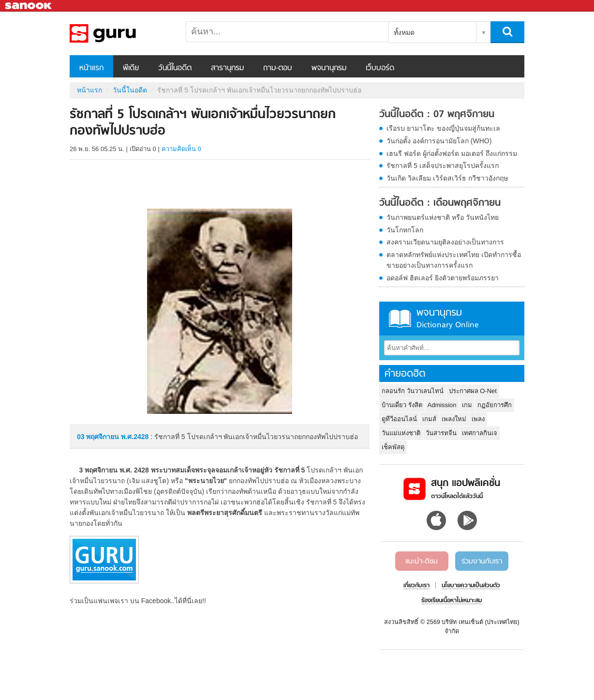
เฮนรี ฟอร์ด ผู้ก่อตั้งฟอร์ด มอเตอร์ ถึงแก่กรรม (452, 153)
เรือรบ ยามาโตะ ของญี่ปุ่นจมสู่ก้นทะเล (443, 128)
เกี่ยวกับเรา (416, 586)
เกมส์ (429, 419)
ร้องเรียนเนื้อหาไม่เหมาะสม (452, 601)
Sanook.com (29, 6)
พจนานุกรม (329, 68)
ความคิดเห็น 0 (181, 149)
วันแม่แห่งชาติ (401, 433)
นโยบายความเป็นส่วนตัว (471, 586)
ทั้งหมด (404, 32)
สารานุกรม (227, 68)
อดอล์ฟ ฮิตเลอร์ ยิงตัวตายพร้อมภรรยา (443, 278)
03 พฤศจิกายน (99, 437)
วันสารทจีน (441, 433)
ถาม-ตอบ (278, 68)
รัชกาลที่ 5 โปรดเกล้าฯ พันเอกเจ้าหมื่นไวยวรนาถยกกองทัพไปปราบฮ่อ (120, 33)
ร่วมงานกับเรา (482, 562)
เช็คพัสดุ (393, 447)
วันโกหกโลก (405, 230)
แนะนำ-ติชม (422, 562)
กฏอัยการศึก (495, 405)
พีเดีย (131, 68)
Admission (442, 405)
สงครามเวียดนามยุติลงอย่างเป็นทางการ (445, 242)
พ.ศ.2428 (135, 437)
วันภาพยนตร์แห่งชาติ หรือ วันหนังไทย (443, 217)
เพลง (478, 419)
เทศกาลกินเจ (480, 433)
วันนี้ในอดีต (175, 68)
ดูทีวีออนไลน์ (399, 419)
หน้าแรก (91, 68)
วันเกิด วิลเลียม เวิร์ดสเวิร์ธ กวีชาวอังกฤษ (447, 178)
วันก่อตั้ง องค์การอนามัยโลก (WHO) (439, 141)
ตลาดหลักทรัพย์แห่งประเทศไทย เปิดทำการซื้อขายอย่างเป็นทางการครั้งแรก (454, 260)
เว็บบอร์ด (380, 68)
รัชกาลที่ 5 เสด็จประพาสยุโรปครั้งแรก (443, 166)
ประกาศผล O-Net (473, 391)
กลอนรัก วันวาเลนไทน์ (413, 391)
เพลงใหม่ (454, 419)
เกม (467, 405)
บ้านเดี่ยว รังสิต (402, 405)
